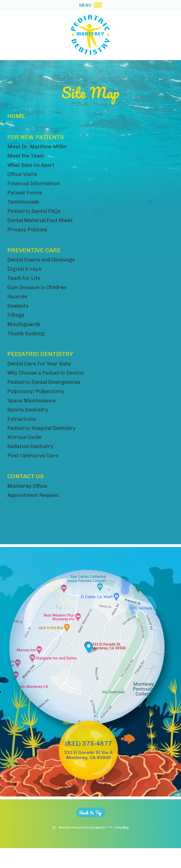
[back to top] (91, 832)
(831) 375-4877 (89, 763)
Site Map (124, 848)
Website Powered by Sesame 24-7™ (85, 848)
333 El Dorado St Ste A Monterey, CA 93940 (88, 774)
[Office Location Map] (88, 663)
